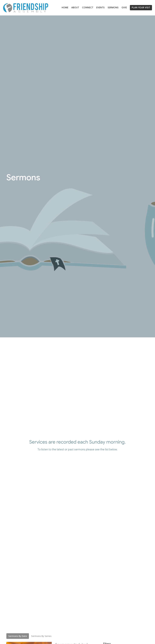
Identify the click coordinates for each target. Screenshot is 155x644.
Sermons (113, 8)
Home (65, 8)
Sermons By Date (18, 636)
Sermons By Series (41, 636)
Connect (88, 8)
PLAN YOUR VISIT (141, 8)
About (75, 8)
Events (100, 8)
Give (124, 8)
